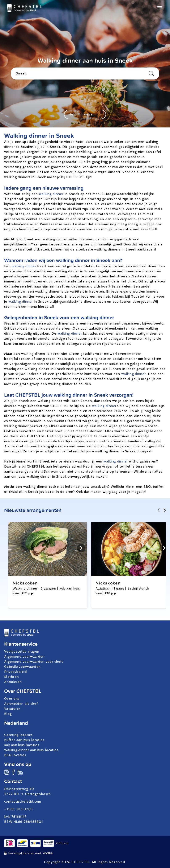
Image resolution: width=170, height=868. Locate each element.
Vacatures (12, 709)
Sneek (85, 74)
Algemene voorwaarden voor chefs (34, 662)
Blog (8, 714)
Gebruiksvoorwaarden (22, 667)
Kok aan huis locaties (22, 745)
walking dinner (51, 194)
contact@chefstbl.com (23, 801)
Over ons (12, 699)
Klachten (12, 677)
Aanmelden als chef (21, 704)
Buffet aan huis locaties (24, 740)
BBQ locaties (15, 755)
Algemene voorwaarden (24, 657)
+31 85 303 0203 (18, 809)
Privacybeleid (16, 672)
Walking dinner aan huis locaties (31, 750)
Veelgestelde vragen (22, 651)
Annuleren (13, 682)
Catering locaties (19, 735)
